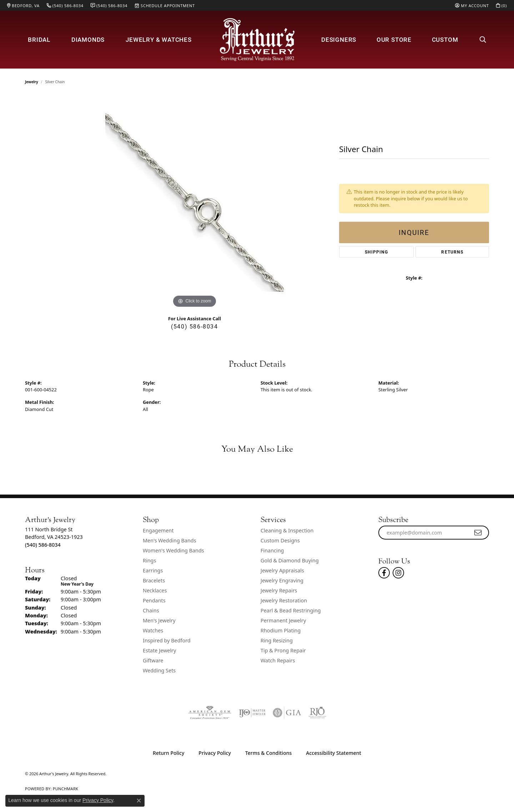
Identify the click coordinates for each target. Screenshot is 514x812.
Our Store (394, 39)
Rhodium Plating (281, 630)
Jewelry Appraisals (282, 570)
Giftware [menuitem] (153, 660)
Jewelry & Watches (159, 39)
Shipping (376, 252)
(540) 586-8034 (194, 326)
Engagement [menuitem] (158, 530)
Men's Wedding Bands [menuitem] (170, 540)
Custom (445, 39)
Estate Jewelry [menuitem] (159, 650)
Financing (272, 550)
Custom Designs (280, 540)
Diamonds (88, 39)
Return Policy (168, 753)
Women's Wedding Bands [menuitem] (173, 550)
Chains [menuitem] (151, 610)
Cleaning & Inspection (287, 530)
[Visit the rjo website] (317, 713)
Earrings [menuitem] (153, 570)
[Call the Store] (43, 545)
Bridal (39, 39)
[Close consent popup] (139, 801)
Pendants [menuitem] (154, 600)
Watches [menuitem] (153, 630)
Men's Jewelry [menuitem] (159, 620)
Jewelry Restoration (284, 600)
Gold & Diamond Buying (290, 560)
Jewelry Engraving (282, 580)
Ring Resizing (277, 640)
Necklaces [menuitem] (155, 590)
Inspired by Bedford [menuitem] (167, 640)
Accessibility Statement (334, 753)
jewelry (32, 82)
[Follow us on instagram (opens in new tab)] (398, 573)
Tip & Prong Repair (283, 650)
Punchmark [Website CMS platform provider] (65, 789)
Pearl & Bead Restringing (291, 610)
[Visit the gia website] (287, 713)
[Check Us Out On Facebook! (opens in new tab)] (384, 573)
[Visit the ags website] (210, 713)
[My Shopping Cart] (502, 5)
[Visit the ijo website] (252, 713)
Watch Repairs (278, 660)
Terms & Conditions (268, 753)
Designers (339, 39)
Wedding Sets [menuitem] (159, 670)
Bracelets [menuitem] (154, 580)
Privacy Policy (215, 753)
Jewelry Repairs (279, 590)
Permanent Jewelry (283, 620)
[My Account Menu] (472, 5)
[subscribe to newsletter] (478, 533)
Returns (452, 252)
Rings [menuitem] (149, 560)
